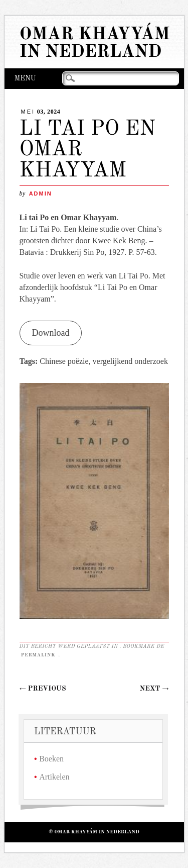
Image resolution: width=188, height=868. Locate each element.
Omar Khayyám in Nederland (95, 43)
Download (50, 333)
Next (154, 689)
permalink (39, 655)
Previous (43, 689)
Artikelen (54, 777)
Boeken (51, 759)
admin (41, 194)
